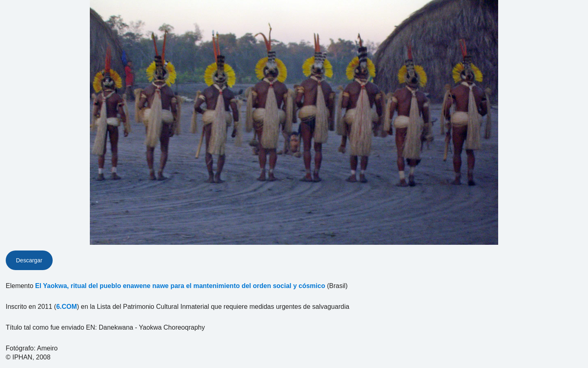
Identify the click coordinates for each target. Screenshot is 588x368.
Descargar (29, 260)
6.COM (67, 307)
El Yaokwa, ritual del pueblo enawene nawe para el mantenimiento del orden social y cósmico (180, 286)
